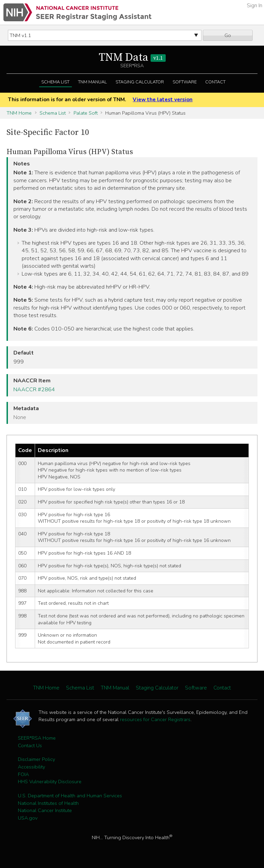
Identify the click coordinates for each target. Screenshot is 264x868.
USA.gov (28, 818)
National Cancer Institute (45, 810)
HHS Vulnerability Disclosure (50, 782)
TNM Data (132, 58)
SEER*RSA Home (37, 738)
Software (185, 82)
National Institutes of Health (48, 803)
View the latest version (163, 100)
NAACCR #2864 (34, 390)
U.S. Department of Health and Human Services (70, 796)
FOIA (23, 774)
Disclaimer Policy (36, 759)
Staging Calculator (140, 82)
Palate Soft (86, 113)
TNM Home (19, 113)
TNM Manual (92, 82)
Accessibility (31, 767)
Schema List (55, 82)
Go (228, 35)
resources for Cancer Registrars (155, 719)
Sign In (255, 5)
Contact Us (30, 745)
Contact (215, 82)
